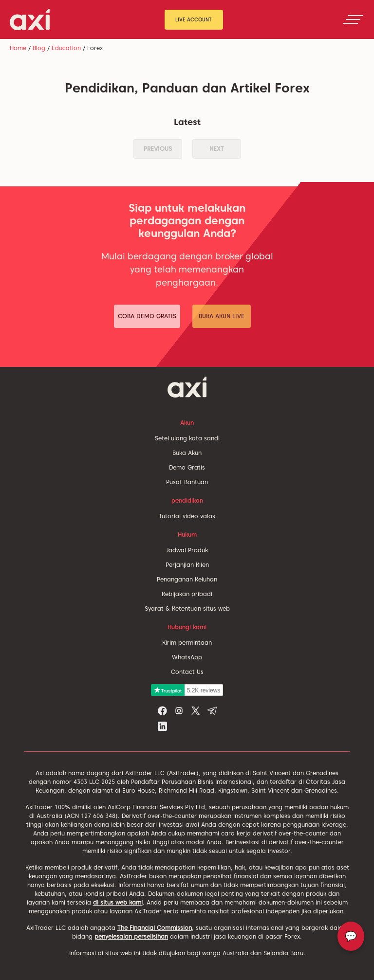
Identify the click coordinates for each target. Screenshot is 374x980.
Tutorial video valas (187, 516)
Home (18, 48)
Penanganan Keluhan (187, 579)
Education (66, 48)
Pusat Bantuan (187, 482)
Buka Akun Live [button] (222, 316)
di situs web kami (118, 902)
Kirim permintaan (187, 643)
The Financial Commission (155, 928)
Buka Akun (187, 453)
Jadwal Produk (187, 550)
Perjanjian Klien (187, 565)
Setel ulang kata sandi (187, 438)
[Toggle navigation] (353, 19)
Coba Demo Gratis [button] (147, 316)
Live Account (194, 19)
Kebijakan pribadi (187, 594)
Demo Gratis (187, 467)
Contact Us (187, 672)
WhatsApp (187, 657)
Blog (39, 48)
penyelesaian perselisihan (131, 936)
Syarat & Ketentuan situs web (187, 608)
